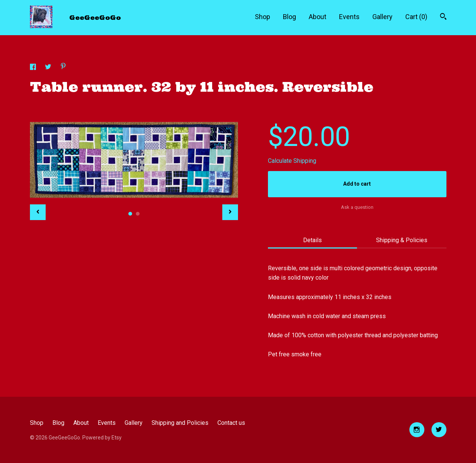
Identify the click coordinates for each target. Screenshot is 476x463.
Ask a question (357, 207)
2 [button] (138, 214)
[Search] (443, 17)
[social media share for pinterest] (63, 67)
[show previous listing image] (38, 212)
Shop (263, 17)
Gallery (382, 17)
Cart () (416, 17)
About (318, 17)
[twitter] (439, 430)
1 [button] (130, 214)
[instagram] (417, 430)
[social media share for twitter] (49, 68)
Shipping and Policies (180, 423)
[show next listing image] (230, 212)
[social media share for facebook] (34, 68)
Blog (289, 17)
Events (349, 17)
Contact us (231, 423)
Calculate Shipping (292, 161)
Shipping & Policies (402, 240)
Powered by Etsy (102, 438)
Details (312, 240)
